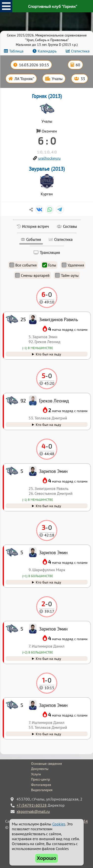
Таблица (16, 51)
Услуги (36, 774)
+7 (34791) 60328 (32, 805)
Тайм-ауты (67, 275)
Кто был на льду (48, 734)
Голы (49, 265)
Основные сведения (46, 764)
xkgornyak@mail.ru (33, 811)
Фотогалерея (41, 785)
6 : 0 (47, 141)
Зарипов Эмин (53, 705)
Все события (23, 265)
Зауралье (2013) (47, 169)
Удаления (73, 265)
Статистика (80, 51)
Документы (40, 769)
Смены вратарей (32, 275)
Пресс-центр (41, 779)
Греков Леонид (54, 401)
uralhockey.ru (49, 158)
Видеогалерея (42, 790)
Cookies (59, 824)
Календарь (47, 51)
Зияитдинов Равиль (58, 319)
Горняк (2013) (47, 96)
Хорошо (46, 858)
